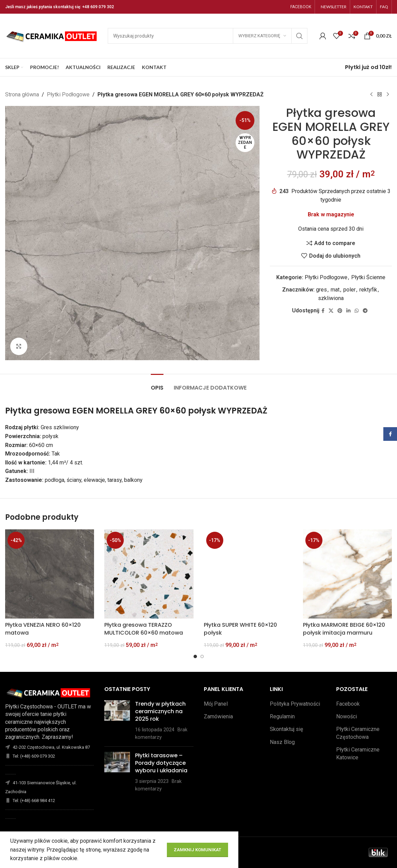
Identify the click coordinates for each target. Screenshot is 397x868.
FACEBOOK (301, 7)
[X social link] (331, 310)
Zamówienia (218, 716)
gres (321, 289)
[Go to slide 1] (195, 656)
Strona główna (22, 94)
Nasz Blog (282, 742)
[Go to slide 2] (202, 656)
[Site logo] (53, 35)
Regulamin (282, 716)
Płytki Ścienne (368, 277)
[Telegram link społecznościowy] (365, 310)
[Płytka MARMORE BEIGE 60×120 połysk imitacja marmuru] (347, 574)
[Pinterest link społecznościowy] (340, 310)
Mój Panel (216, 704)
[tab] (157, 384)
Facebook (348, 704)
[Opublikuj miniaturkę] (117, 721)
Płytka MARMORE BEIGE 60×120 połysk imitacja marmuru (344, 629)
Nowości (347, 716)
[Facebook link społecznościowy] (323, 310)
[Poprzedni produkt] (371, 95)
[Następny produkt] (388, 95)
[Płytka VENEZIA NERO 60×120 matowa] (50, 574)
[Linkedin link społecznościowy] (348, 310)
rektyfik (368, 289)
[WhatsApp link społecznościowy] (357, 310)
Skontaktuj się (286, 729)
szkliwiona (331, 298)
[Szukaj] (208, 36)
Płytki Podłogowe (68, 94)
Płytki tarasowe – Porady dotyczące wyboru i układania (161, 763)
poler (349, 289)
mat (335, 289)
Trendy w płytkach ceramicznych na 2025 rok (160, 711)
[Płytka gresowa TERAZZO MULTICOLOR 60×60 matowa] (149, 574)
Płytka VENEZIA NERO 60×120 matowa (43, 629)
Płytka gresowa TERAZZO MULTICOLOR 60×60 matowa (144, 629)
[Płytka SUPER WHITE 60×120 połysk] (248, 574)
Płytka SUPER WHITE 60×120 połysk (240, 629)
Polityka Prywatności (295, 704)
